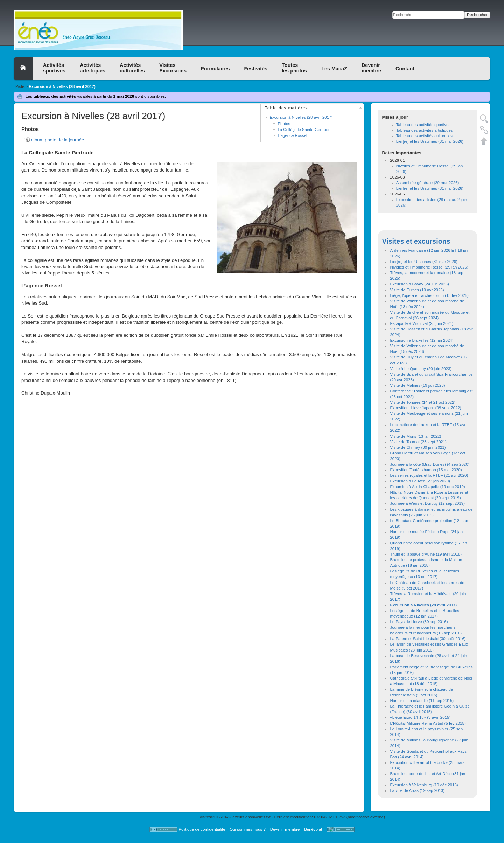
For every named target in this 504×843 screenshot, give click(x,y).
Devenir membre (285, 829)
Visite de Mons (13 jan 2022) (415, 436)
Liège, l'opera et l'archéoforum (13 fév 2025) (429, 295)
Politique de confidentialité (202, 829)
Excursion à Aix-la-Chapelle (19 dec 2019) (427, 487)
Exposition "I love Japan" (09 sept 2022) (425, 408)
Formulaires (215, 69)
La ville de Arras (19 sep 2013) (417, 790)
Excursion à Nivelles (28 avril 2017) (62, 86)
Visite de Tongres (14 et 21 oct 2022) (423, 402)
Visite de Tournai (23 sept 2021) (418, 442)
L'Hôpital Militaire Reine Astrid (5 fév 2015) (428, 723)
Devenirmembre (371, 68)
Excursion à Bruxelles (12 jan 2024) (422, 340)
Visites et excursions (416, 241)
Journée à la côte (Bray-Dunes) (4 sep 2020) (430, 464)
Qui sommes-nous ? (248, 829)
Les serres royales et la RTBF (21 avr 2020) (429, 475)
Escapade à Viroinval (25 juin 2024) (422, 323)
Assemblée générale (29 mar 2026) (428, 183)
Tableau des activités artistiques (425, 130)
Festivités (256, 69)
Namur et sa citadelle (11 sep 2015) (422, 701)
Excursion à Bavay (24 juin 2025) (419, 284)
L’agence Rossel (292, 135)
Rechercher (477, 15)
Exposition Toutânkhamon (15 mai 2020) (426, 470)
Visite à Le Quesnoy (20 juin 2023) (421, 369)
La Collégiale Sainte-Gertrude (304, 130)
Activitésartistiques (93, 68)
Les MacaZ (334, 69)
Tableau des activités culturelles (424, 136)
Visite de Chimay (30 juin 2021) (418, 447)
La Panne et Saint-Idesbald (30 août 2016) (428, 639)
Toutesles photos (294, 68)
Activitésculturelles (132, 68)
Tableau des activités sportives (423, 125)
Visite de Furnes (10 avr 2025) (417, 290)
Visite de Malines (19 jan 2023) (417, 385)
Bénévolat (313, 829)
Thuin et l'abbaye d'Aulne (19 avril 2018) (426, 554)
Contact (405, 69)
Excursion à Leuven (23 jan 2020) (420, 481)
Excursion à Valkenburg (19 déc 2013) (424, 785)
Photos (284, 124)
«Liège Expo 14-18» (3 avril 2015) (420, 717)
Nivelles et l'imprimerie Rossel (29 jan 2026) (429, 267)
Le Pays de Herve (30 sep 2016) (419, 622)
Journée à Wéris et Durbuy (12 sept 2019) (427, 503)
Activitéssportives (54, 68)
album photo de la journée (58, 140)
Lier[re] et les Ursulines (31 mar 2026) (430, 141)
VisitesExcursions (173, 68)
